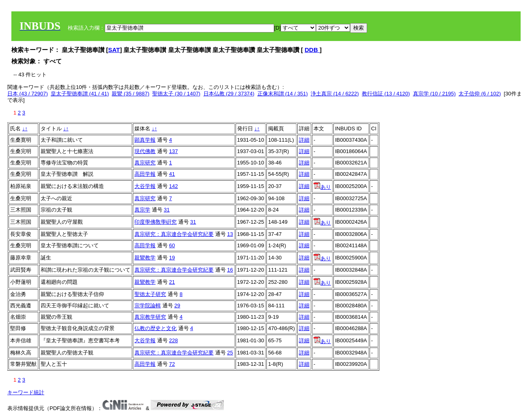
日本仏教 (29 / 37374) (229, 94)
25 (230, 353)
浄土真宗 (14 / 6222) (335, 94)
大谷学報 (145, 186)
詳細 (304, 140)
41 (172, 174)
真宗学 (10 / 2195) (435, 94)
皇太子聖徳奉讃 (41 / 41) (80, 94)
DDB (312, 50)
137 (173, 151)
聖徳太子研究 (150, 294)
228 (173, 340)
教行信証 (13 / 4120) (386, 94)
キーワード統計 (26, 392)
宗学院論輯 (148, 306)
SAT (114, 50)
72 (172, 364)
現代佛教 (145, 151)
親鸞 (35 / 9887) (131, 94)
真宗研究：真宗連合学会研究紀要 (174, 234)
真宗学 (142, 210)
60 (172, 245)
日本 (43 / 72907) (28, 94)
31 (167, 210)
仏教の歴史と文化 (156, 328)
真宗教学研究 (150, 317)
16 (230, 270)
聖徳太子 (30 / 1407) (176, 94)
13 (230, 234)
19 (172, 258)
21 (172, 282)
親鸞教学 (145, 258)
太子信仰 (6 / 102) (480, 94)
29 (177, 306)
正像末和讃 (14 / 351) (283, 94)
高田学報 (145, 174)
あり (322, 187)
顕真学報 (145, 140)
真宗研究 (145, 163)
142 (173, 186)
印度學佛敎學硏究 (156, 222)
